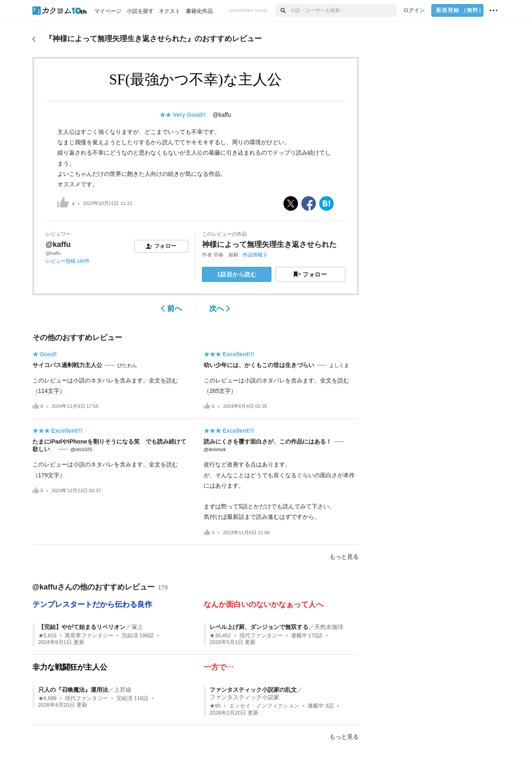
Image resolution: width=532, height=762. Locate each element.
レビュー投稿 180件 (68, 261)
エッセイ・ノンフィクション (264, 706)
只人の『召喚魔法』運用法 (73, 690)
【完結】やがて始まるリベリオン (82, 627)
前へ (171, 308)
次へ (220, 308)
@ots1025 (82, 449)
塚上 (137, 627)
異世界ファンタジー (89, 636)
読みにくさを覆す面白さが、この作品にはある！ (268, 441)
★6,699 (48, 698)
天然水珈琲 (329, 627)
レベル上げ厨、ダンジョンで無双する (259, 627)
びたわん (127, 365)
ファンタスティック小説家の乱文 (253, 690)
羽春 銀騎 (226, 255)
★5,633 (48, 636)
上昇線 (123, 690)
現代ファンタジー (261, 636)
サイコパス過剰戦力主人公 (67, 365)
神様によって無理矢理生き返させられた (269, 244)
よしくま (339, 365)
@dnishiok (215, 449)
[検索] (283, 10)
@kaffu (222, 115)
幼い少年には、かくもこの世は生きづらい (259, 365)
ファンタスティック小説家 (244, 697)
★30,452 (220, 636)
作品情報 (255, 255)
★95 (215, 706)
